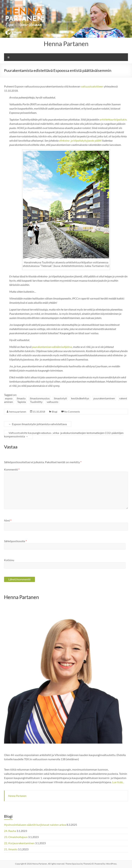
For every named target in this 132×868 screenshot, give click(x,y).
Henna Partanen (66, 44)
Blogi (55, 412)
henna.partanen (18, 412)
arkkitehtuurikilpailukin (113, 119)
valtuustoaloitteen (92, 86)
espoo (9, 398)
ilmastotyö (60, 398)
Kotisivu (9, 560)
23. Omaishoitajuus (16, 837)
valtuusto (52, 402)
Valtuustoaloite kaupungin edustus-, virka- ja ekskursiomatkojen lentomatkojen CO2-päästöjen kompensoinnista (64, 435)
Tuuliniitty (36, 402)
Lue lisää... (118, 782)
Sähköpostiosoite (15, 541)
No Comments (72, 412)
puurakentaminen (104, 398)
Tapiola (22, 402)
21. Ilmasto (11, 849)
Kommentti (12, 469)
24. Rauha (10, 831)
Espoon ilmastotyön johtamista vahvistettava (38, 424)
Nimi (8, 520)
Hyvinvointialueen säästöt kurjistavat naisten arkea (35, 825)
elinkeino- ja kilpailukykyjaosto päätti (80, 140)
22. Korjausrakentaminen (19, 843)
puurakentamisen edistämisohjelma (52, 347)
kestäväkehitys (80, 398)
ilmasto (21, 398)
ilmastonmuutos (40, 398)
